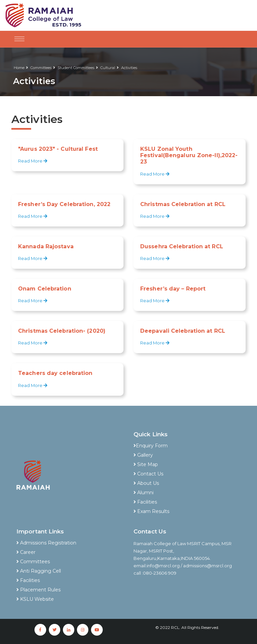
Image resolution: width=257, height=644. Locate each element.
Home (19, 68)
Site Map (146, 464)
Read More (33, 161)
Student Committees (76, 68)
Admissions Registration (46, 543)
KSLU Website (35, 599)
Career (26, 552)
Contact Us (148, 474)
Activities (129, 68)
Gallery (143, 455)
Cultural (108, 68)
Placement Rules (38, 590)
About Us (146, 483)
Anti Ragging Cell (39, 571)
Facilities (145, 502)
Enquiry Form (151, 446)
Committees (41, 68)
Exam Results (151, 511)
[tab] (187, 437)
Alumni (144, 493)
